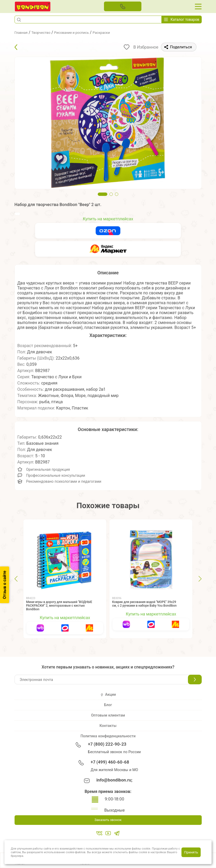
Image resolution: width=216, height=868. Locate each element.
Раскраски (117, 32)
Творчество (45, 32)
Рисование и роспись (81, 32)
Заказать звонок (108, 821)
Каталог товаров (182, 19)
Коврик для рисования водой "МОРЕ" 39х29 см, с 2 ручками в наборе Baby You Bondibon (144, 604)
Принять (191, 852)
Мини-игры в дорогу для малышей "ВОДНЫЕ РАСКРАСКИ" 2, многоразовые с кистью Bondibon (59, 606)
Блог (108, 705)
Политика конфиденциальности (108, 736)
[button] (19, 19)
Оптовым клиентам (108, 715)
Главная (22, 32)
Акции (108, 694)
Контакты (108, 726)
